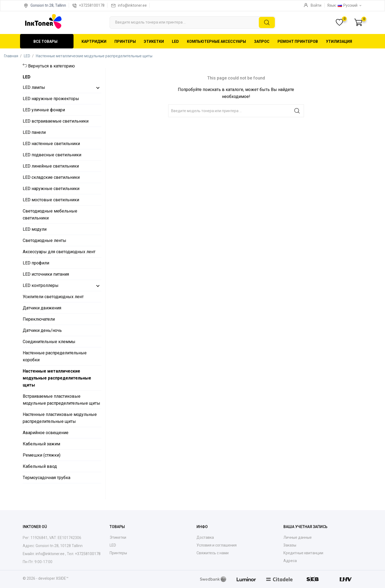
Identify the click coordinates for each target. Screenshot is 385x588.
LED (175, 41)
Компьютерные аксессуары (216, 41)
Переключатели (39, 319)
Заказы (290, 545)
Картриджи (94, 41)
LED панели (34, 132)
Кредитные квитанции (303, 553)
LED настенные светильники (51, 144)
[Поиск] (192, 22)
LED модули (35, 229)
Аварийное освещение (46, 433)
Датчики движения (42, 308)
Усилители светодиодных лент (53, 297)
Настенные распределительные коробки (55, 356)
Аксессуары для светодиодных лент (59, 252)
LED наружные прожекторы (51, 99)
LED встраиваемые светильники (56, 121)
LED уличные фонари (44, 110)
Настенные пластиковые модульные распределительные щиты (60, 418)
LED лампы (34, 87)
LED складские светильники (51, 177)
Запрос (262, 41)
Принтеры (125, 41)
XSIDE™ (62, 578)
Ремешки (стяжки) (42, 455)
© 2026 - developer (39, 578)
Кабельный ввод (40, 466)
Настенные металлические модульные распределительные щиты (57, 378)
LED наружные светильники (51, 189)
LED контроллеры (41, 285)
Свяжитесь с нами (213, 553)
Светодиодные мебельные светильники (50, 215)
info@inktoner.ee (132, 5)
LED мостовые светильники (51, 200)
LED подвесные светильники (52, 155)
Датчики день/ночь (42, 330)
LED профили (36, 263)
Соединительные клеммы (49, 342)
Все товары (45, 41)
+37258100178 (92, 5)
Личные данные (298, 537)
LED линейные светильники (51, 166)
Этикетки (154, 41)
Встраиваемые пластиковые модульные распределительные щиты (61, 400)
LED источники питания (46, 274)
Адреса (290, 561)
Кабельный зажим (41, 444)
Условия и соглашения (217, 545)
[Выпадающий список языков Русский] (350, 5)
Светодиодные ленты (45, 240)
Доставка (205, 537)
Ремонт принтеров (298, 41)
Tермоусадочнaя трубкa (47, 478)
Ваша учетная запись (305, 527)
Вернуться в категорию (51, 66)
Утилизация (339, 41)
